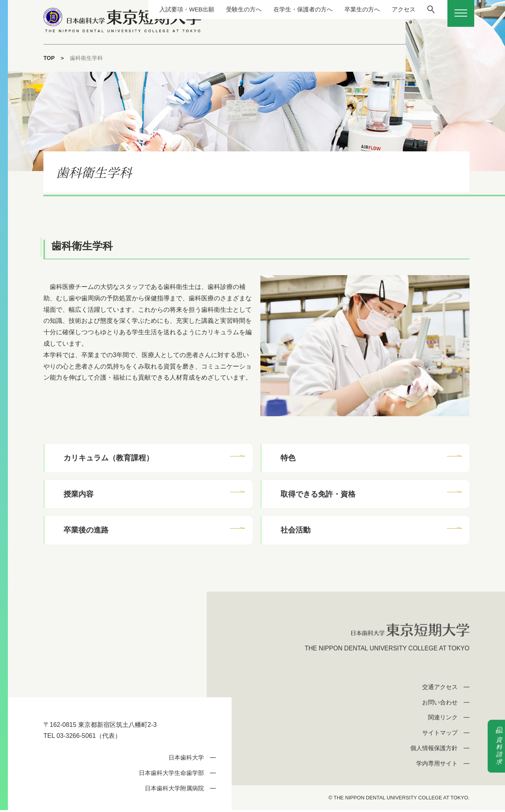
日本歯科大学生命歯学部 (171, 775)
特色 (288, 458)
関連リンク (443, 719)
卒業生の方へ (354, 9)
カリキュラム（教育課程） (109, 458)
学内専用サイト (437, 765)
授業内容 (79, 494)
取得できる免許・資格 (318, 494)
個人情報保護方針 (434, 750)
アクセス (397, 9)
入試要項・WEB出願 (169, 9)
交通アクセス (440, 689)
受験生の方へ (229, 9)
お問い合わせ (440, 704)
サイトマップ (440, 735)
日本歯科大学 (186, 759)
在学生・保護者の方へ (292, 9)
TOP (49, 58)
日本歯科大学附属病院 (174, 790)
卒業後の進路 (86, 531)
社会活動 (296, 531)
